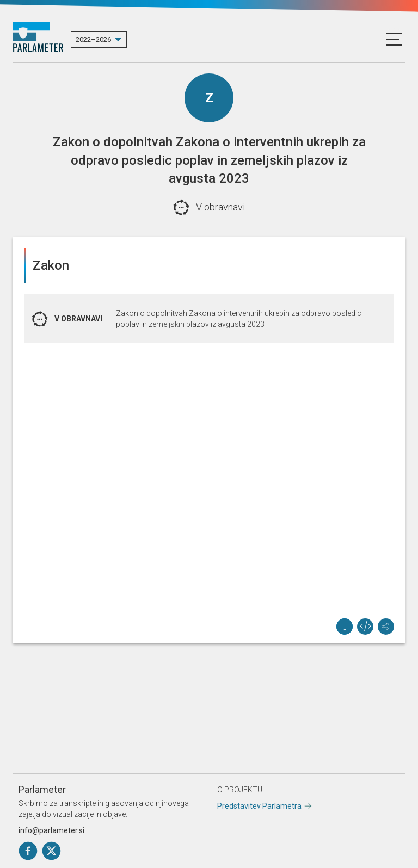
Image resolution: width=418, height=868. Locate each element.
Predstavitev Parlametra (259, 806)
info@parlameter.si (51, 830)
